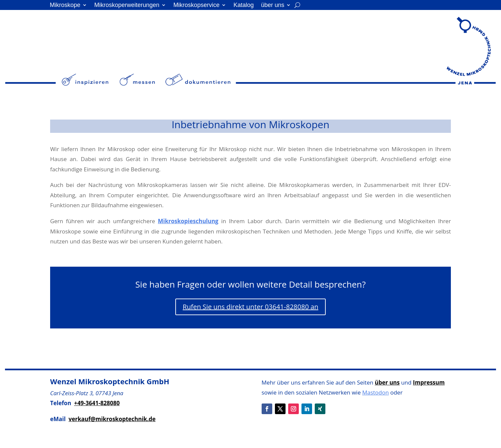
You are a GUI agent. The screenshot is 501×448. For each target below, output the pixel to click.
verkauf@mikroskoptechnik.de (112, 419)
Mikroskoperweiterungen (127, 5)
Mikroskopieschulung (188, 221)
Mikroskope (65, 5)
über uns (273, 5)
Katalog (244, 5)
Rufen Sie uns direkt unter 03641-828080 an (250, 307)
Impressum (429, 382)
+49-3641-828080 (97, 403)
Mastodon (376, 392)
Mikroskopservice (196, 5)
